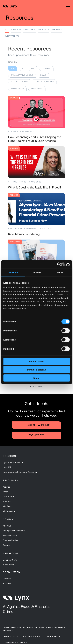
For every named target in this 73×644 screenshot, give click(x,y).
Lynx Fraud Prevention (13, 462)
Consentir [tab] (13, 272)
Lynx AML (7, 467)
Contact (36, 435)
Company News (10, 560)
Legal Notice (10, 636)
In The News (9, 565)
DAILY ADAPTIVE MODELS (22, 75)
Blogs (6, 492)
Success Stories (10, 540)
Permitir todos (37, 361)
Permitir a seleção (36, 370)
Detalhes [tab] (36, 272)
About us (7, 526)
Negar (36, 378)
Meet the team (10, 535)
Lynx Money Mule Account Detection (20, 472)
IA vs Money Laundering (24, 234)
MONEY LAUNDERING (45, 82)
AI (22, 68)
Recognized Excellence (14, 531)
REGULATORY (37, 88)
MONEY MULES (17, 88)
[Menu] (68, 7)
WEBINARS (56, 30)
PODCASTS (43, 30)
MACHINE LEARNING (20, 82)
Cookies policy (54, 636)
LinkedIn (7, 579)
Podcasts (7, 501)
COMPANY (46, 68)
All (7, 30)
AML (32, 68)
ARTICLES (16, 30)
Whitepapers (9, 511)
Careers (7, 545)
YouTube (7, 583)
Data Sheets (9, 496)
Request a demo (36, 425)
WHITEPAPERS (12, 36)
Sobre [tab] (60, 272)
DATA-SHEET (30, 30)
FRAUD (43, 75)
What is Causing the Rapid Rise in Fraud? (35, 187)
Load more (36, 387)
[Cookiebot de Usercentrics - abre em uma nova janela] (57, 264)
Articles (7, 487)
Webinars (7, 506)
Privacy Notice (32, 636)
